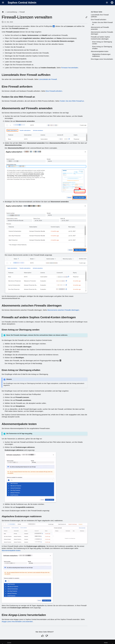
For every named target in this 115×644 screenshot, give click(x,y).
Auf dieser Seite (97, 12)
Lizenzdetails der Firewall (48, 79)
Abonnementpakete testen (11, 550)
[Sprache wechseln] (112, 3)
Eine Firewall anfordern (54, 91)
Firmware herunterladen (70, 68)
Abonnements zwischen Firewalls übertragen (63, 310)
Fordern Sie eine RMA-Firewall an (72, 101)
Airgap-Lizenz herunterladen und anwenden (17, 622)
